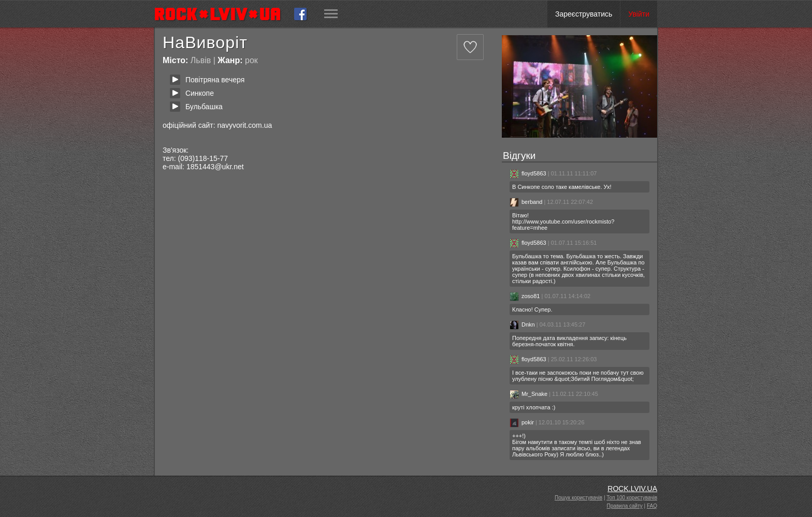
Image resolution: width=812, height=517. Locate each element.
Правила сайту (625, 506)
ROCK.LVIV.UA (632, 489)
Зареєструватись (584, 14)
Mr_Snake (528, 394)
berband (526, 202)
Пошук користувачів (578, 498)
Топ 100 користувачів (632, 498)
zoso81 (525, 296)
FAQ (652, 506)
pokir (522, 422)
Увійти (639, 14)
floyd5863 (528, 173)
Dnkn (522, 324)
